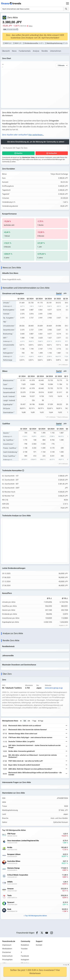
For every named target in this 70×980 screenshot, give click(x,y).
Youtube (24, 949)
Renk (9, 909)
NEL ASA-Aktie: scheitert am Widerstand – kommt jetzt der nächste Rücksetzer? (33, 756)
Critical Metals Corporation (18, 875)
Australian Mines (14, 861)
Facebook (25, 956)
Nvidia (10, 848)
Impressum (7, 945)
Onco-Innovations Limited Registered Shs (23, 841)
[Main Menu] (67, 3)
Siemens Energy (13, 868)
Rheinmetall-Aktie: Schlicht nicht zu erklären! (25, 726)
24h (29, 721)
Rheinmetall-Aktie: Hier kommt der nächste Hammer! (28, 730)
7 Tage (34, 721)
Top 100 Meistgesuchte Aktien (36, 916)
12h (25, 721)
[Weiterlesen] (66, 726)
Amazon (10, 889)
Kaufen (19, 153)
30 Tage (41, 721)
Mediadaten (7, 949)
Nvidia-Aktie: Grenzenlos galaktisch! (22, 751)
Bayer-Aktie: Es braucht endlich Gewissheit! (24, 765)
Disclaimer (7, 952)
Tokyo (30, 26)
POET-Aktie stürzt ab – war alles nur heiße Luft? (26, 761)
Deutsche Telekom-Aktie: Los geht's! (22, 742)
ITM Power (11, 834)
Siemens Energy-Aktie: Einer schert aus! (23, 734)
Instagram (25, 960)
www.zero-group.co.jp (54, 688)
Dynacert (11, 902)
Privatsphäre (7, 960)
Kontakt (39, 945)
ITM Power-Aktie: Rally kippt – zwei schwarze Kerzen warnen (30, 738)
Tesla (9, 896)
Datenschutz (7, 956)
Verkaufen (53, 153)
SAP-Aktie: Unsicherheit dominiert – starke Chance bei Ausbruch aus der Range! (35, 746)
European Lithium (14, 854)
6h (21, 721)
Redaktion (25, 945)
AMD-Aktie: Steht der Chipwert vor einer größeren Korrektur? (30, 769)
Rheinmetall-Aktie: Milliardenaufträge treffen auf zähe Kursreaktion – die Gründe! (35, 774)
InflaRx (10, 882)
